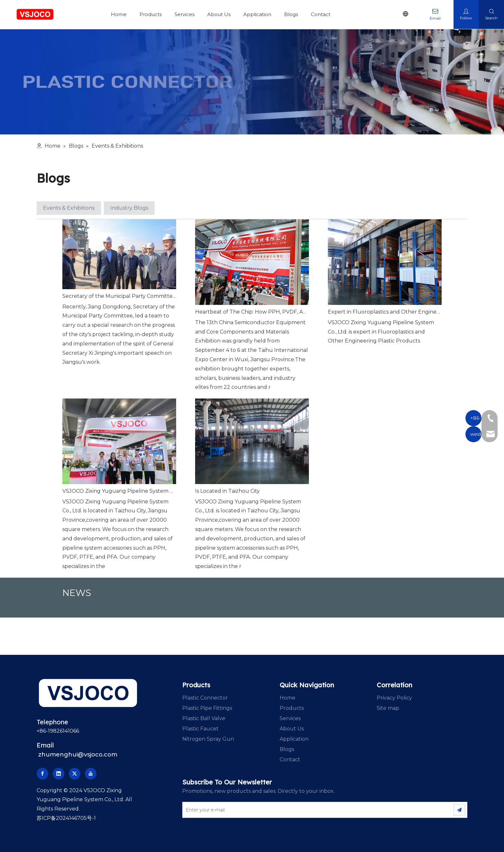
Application (257, 14)
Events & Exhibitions (69, 208)
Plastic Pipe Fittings (207, 708)
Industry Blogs (129, 208)
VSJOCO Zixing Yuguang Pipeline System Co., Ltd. (119, 491)
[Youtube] (91, 774)
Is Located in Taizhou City (227, 491)
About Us (219, 14)
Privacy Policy (394, 698)
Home (119, 14)
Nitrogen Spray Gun (208, 739)
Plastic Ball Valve (204, 718)
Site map (388, 708)
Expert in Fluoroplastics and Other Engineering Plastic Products (385, 312)
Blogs (291, 14)
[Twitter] (75, 774)
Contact (321, 14)
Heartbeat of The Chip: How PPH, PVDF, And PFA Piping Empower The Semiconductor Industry (252, 312)
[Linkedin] (59, 774)
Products (151, 14)
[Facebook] (42, 774)
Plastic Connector (205, 698)
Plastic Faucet (200, 729)
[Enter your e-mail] (310, 810)
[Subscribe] (459, 810)
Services (184, 14)
